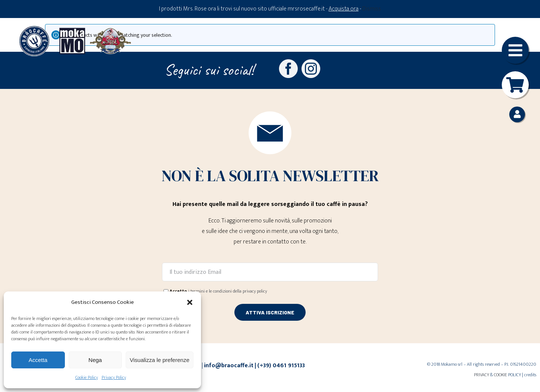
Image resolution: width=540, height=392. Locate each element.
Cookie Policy (87, 377)
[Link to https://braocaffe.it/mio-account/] (517, 114)
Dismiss (372, 9)
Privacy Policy (114, 377)
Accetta (38, 360)
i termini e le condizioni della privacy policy (228, 291)
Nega (95, 360)
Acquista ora (343, 9)
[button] (190, 302)
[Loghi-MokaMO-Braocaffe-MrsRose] (75, 28)
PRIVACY (481, 375)
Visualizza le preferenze (160, 360)
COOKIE (500, 375)
